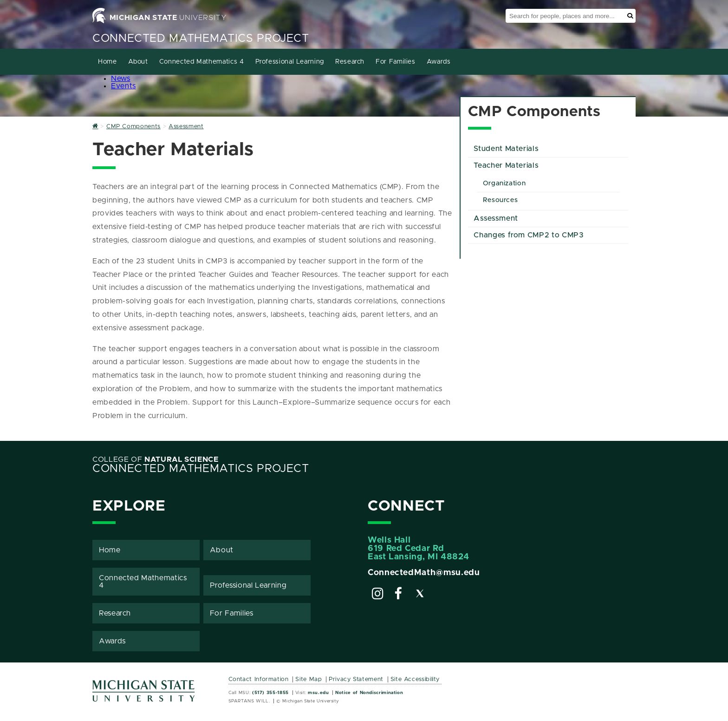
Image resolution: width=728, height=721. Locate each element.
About (138, 62)
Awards (439, 62)
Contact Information (259, 679)
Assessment (496, 218)
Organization (504, 184)
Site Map (309, 679)
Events (123, 86)
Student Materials (506, 149)
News (121, 79)
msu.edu (318, 693)
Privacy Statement (356, 679)
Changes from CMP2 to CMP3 (529, 235)
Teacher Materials (506, 165)
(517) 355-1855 (270, 693)
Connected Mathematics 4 (202, 62)
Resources (500, 200)
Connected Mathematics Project (201, 39)
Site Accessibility (415, 679)
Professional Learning (290, 62)
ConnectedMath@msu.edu (424, 573)
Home (107, 62)
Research (350, 62)
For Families (396, 62)
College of (156, 459)
